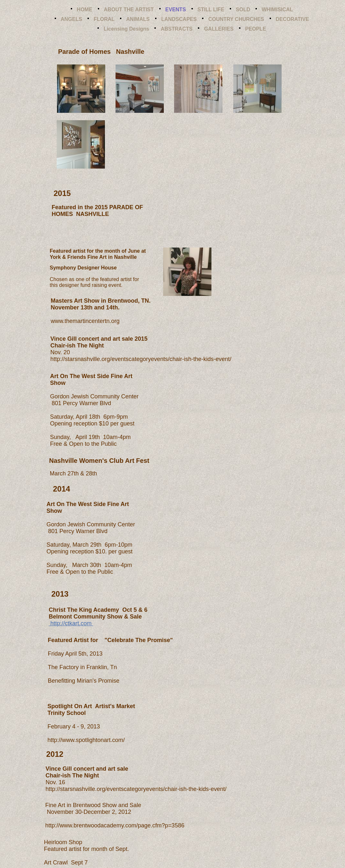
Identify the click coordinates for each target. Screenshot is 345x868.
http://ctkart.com (71, 623)
